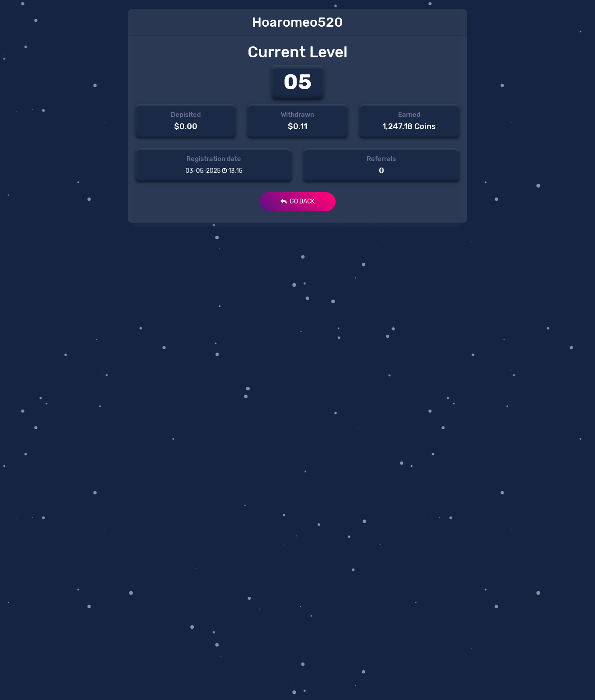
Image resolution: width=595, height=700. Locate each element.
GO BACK (297, 201)
